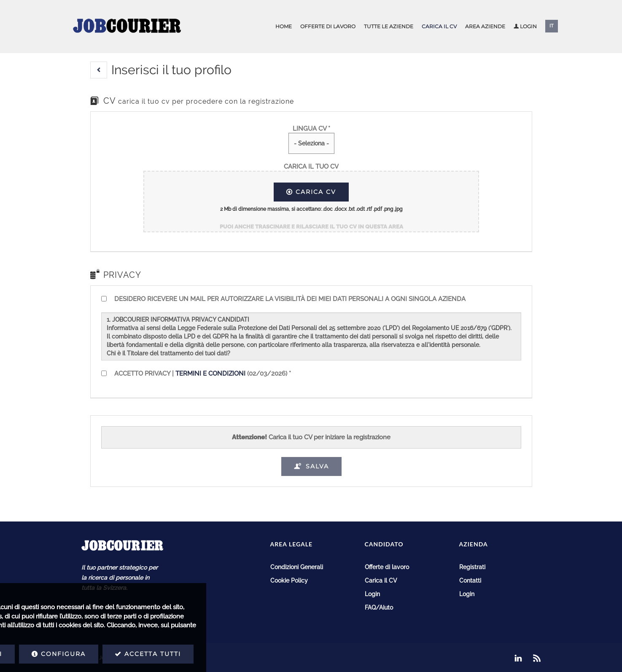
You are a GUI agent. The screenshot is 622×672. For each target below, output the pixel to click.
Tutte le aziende (389, 26)
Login (525, 26)
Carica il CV (439, 26)
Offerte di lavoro (328, 26)
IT (552, 26)
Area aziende (485, 26)
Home (284, 26)
